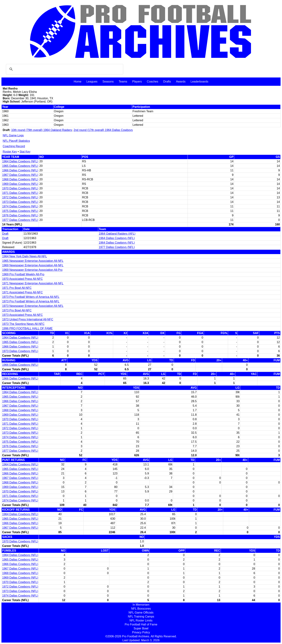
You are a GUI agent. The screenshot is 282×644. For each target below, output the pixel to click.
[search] (64, 69)
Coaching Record (14, 146)
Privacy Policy (141, 632)
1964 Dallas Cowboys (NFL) (20, 161)
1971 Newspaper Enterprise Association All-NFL (33, 283)
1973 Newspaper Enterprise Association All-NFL (33, 306)
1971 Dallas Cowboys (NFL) (20, 193)
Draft (5, 234)
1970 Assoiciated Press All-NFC (22, 279)
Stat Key (25, 152)
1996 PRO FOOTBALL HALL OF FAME (27, 328)
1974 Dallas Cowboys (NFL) (20, 206)
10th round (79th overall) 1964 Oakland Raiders (42, 130)
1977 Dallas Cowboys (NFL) (20, 220)
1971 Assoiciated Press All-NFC (22, 292)
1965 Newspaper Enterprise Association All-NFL (33, 261)
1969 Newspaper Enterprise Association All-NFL (33, 265)
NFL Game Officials (141, 613)
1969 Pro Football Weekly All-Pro (23, 274)
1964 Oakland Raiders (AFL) (117, 234)
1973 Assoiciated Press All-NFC (22, 315)
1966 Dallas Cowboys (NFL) (20, 170)
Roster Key (10, 152)
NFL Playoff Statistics (16, 141)
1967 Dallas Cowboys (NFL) (20, 175)
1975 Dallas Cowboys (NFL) (20, 211)
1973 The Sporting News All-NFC (23, 324)
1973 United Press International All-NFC (28, 319)
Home (78, 82)
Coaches (153, 82)
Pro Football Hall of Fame (141, 624)
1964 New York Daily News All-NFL (25, 256)
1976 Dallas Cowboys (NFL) (20, 215)
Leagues (92, 82)
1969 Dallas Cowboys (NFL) (20, 184)
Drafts (167, 82)
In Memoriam (141, 605)
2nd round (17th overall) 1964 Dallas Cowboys (103, 130)
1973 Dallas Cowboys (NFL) (20, 202)
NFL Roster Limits (141, 620)
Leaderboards (199, 82)
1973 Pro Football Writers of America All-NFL (31, 297)
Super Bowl (141, 628)
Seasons (108, 82)
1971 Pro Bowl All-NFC (17, 288)
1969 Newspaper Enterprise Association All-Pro (32, 270)
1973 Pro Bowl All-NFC (17, 310)
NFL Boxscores (141, 609)
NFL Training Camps (141, 617)
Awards (181, 82)
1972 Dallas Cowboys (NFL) (20, 197)
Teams (123, 82)
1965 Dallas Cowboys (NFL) (20, 166)
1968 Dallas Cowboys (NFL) (20, 179)
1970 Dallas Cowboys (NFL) (20, 188)
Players (137, 82)
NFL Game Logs (13, 135)
